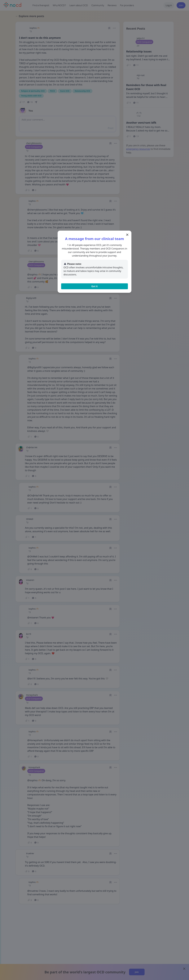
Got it (94, 286)
